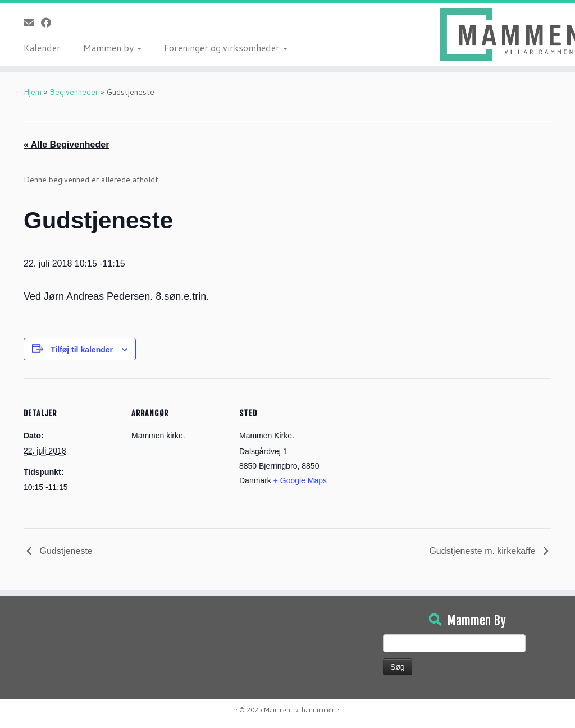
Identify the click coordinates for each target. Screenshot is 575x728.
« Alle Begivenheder (66, 145)
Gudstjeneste (65, 551)
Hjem (33, 92)
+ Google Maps (300, 480)
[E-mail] (32, 22)
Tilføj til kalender (82, 350)
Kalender (42, 47)
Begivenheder (74, 92)
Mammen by (112, 47)
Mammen (277, 710)
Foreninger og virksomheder (226, 47)
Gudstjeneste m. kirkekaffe (483, 551)
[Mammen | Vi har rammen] (508, 35)
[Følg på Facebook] (50, 22)
